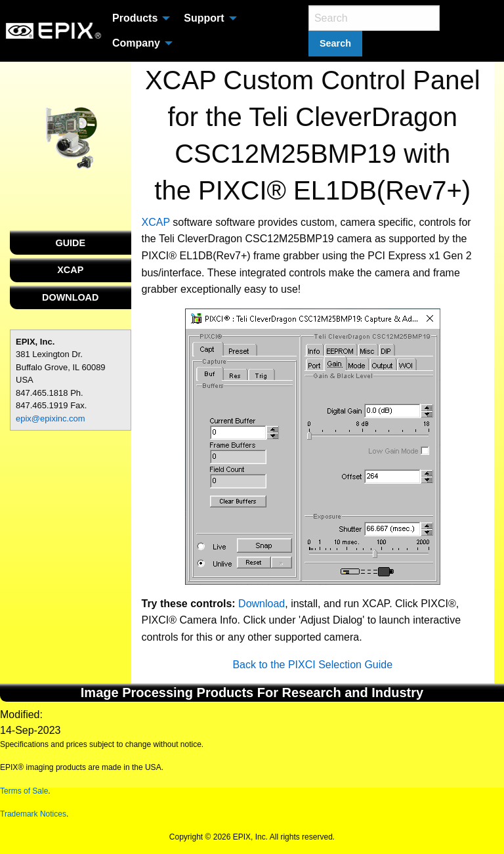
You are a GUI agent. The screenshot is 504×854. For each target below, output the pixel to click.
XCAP (70, 270)
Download (262, 604)
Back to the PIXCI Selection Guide (312, 665)
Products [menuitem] (135, 18)
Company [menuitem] (136, 43)
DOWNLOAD (70, 297)
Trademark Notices (33, 814)
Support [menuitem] (204, 18)
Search (335, 43)
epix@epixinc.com (51, 418)
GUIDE (70, 243)
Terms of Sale (24, 791)
